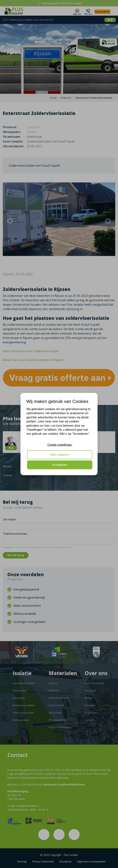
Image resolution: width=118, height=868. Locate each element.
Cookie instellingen (60, 445)
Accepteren (60, 465)
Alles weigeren (60, 455)
